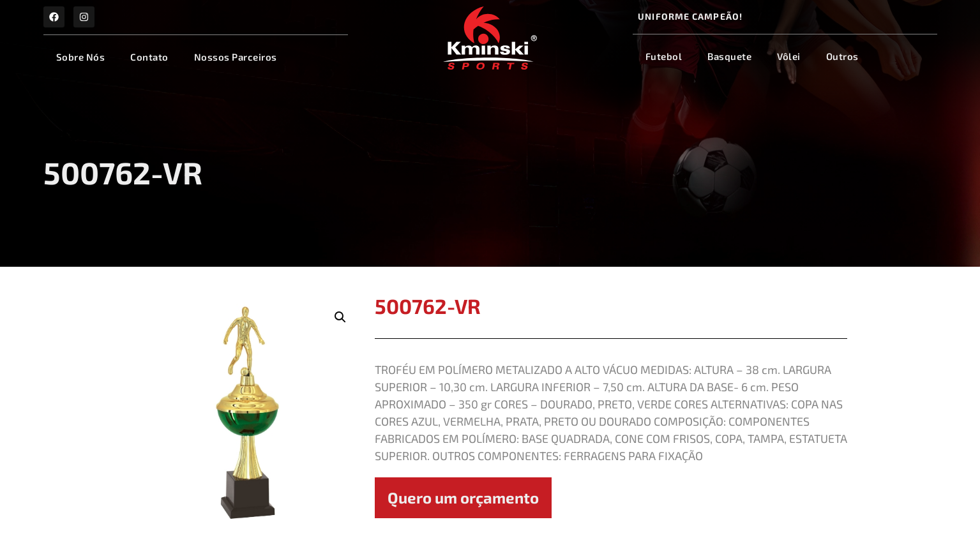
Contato (149, 57)
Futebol (664, 56)
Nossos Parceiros (236, 57)
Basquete (729, 56)
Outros (842, 56)
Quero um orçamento (463, 497)
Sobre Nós (81, 57)
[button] (340, 317)
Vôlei (789, 56)
